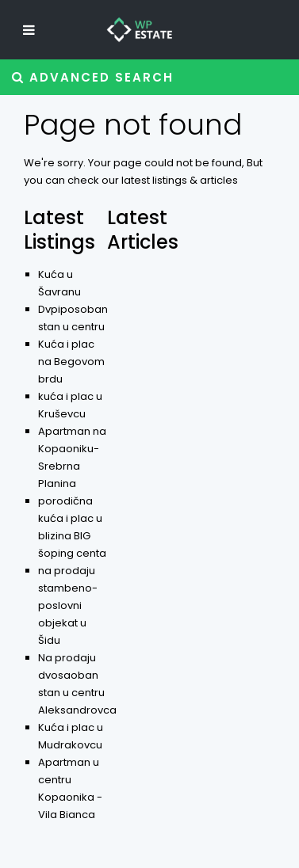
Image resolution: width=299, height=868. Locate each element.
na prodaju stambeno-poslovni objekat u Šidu (68, 605)
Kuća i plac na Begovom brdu (71, 362)
